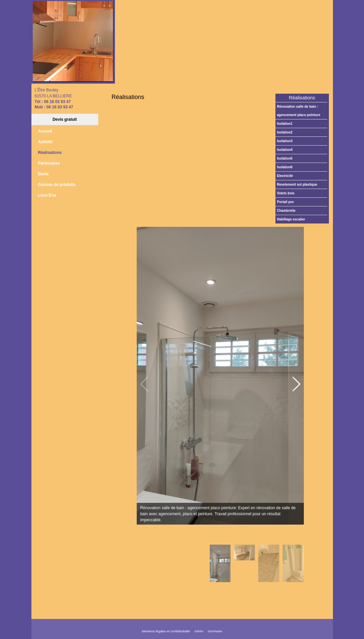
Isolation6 (285, 167)
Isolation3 (285, 141)
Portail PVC (286, 202)
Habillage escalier (291, 219)
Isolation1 (285, 124)
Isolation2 (285, 132)
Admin (199, 631)
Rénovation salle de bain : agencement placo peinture (299, 111)
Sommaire (215, 631)
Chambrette (286, 211)
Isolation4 (285, 150)
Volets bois (286, 193)
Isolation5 (285, 158)
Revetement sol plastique (297, 185)
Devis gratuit (65, 119)
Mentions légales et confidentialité (166, 631)
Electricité (285, 176)
